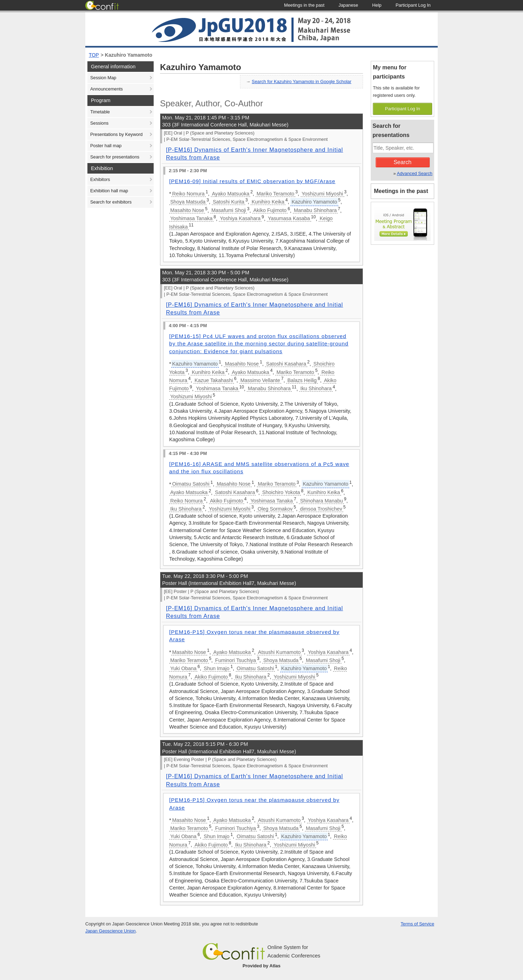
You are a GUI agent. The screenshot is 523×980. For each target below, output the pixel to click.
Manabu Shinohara (315, 210)
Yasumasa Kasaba (289, 218)
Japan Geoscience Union (110, 931)
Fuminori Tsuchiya (236, 660)
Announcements (106, 89)
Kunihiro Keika (268, 202)
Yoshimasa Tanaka (191, 218)
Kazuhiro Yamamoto (129, 55)
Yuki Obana (183, 668)
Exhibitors (100, 179)
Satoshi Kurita (229, 202)
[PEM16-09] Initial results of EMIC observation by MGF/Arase (252, 181)
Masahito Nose (187, 210)
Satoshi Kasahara (286, 364)
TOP (94, 55)
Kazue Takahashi (214, 380)
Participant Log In (402, 109)
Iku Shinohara (316, 388)
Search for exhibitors (111, 202)
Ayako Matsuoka (230, 194)
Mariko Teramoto (275, 194)
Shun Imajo (217, 668)
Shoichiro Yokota (281, 492)
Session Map (103, 78)
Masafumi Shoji (229, 210)
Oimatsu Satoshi (191, 484)
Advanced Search (415, 173)
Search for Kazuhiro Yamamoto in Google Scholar (302, 82)
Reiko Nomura (189, 194)
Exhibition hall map (109, 191)
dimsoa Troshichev (321, 509)
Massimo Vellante (260, 380)
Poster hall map (106, 146)
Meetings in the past (401, 191)
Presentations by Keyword (116, 134)
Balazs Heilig (302, 380)
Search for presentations (115, 157)
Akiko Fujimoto (270, 210)
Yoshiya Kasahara (240, 218)
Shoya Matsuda (188, 202)
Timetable (100, 112)
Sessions (99, 123)
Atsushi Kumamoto (279, 652)
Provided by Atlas (261, 966)
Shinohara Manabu (321, 501)
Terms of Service (417, 924)
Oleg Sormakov (275, 509)
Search (403, 162)
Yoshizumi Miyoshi (322, 194)
